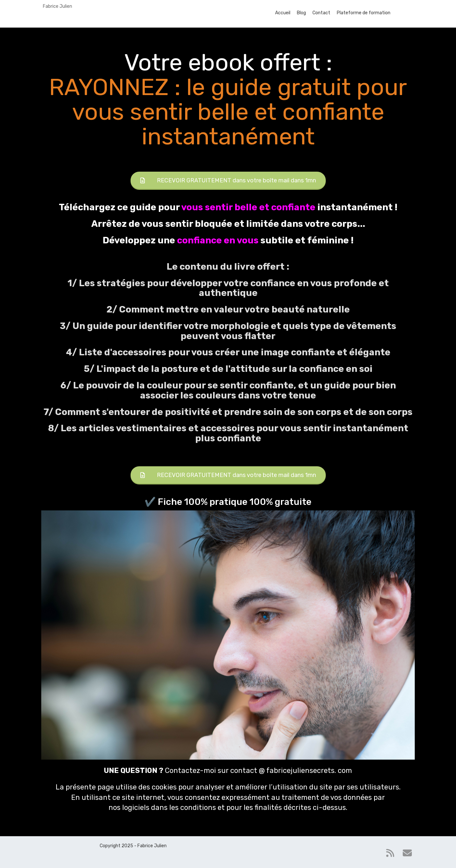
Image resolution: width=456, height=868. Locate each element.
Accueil (283, 13)
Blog (301, 13)
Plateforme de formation (364, 13)
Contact (321, 13)
